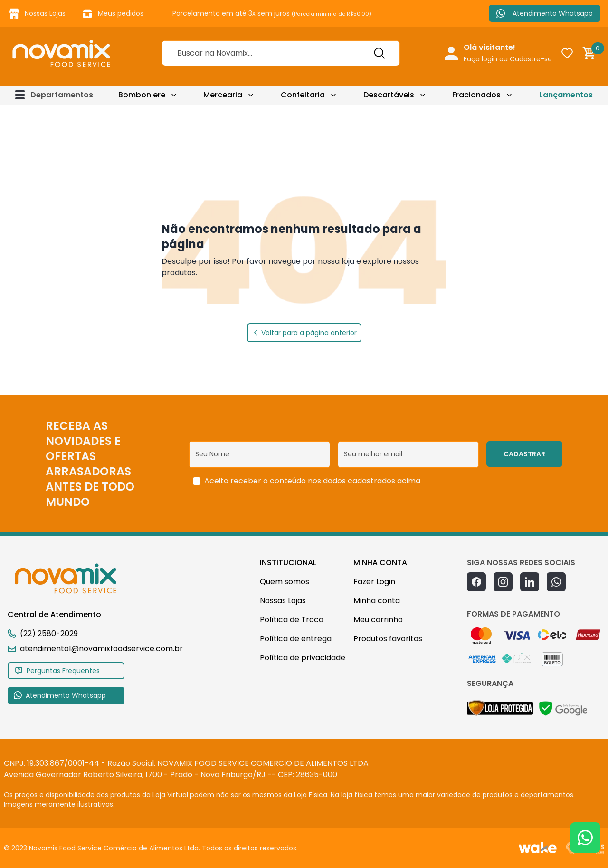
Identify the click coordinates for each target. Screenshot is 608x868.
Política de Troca (292, 620)
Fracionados (476, 95)
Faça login (480, 59)
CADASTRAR (524, 454)
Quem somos (285, 582)
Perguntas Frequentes (57, 671)
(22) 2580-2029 (49, 633)
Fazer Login (374, 582)
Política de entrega (296, 639)
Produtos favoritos (388, 639)
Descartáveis (389, 95)
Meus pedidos (112, 13)
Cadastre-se (531, 59)
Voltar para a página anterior (304, 333)
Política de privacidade (303, 658)
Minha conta (377, 601)
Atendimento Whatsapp (545, 13)
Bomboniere (142, 95)
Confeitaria (303, 95)
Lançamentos (566, 95)
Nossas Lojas (37, 13)
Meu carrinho (378, 620)
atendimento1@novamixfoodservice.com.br (95, 649)
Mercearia (223, 95)
